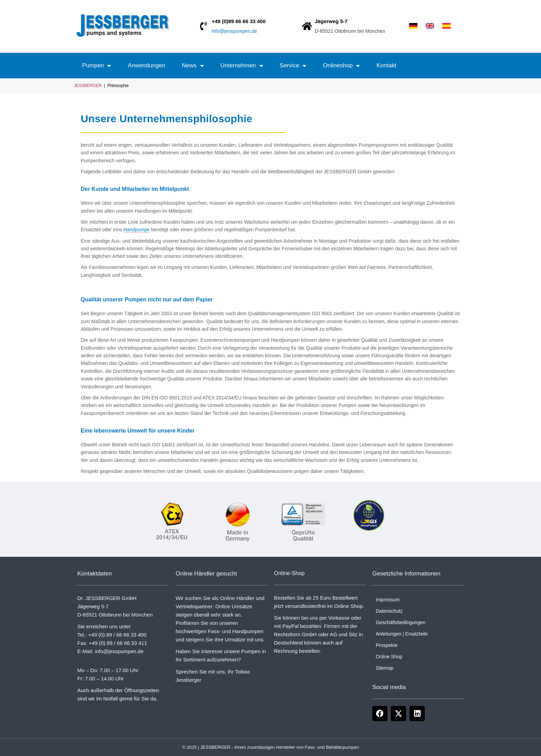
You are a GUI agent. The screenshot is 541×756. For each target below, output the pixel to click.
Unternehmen (242, 66)
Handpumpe (137, 230)
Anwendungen (146, 65)
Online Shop (389, 657)
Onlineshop (341, 66)
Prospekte (387, 645)
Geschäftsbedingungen (401, 622)
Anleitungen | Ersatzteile (402, 634)
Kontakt (386, 65)
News (193, 66)
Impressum (388, 600)
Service (293, 66)
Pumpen (97, 66)
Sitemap (385, 668)
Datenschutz (389, 611)
